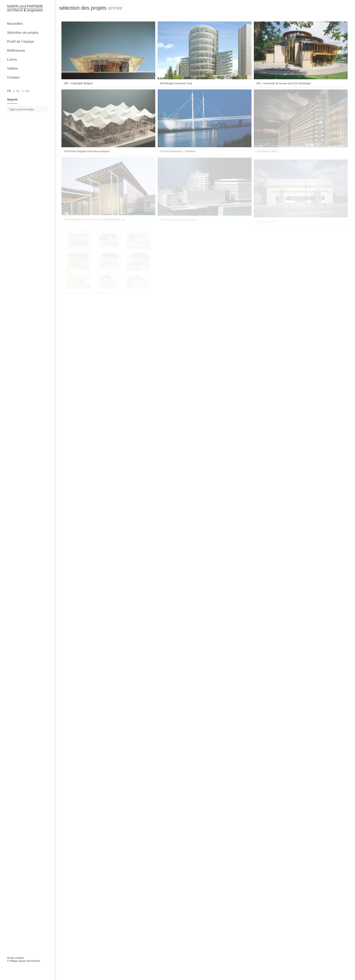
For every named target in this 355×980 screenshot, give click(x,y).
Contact (29, 77)
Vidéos (13, 68)
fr (9, 91)
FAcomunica (27, 966)
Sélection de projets (29, 33)
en (28, 91)
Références (29, 50)
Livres (29, 59)
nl (18, 91)
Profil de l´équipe (29, 42)
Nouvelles (15, 24)
